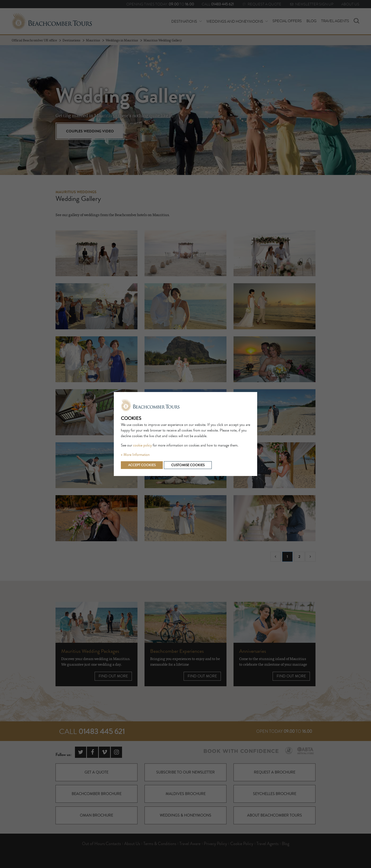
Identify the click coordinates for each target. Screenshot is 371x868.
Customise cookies (188, 465)
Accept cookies (142, 465)
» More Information (135, 455)
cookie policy (142, 445)
